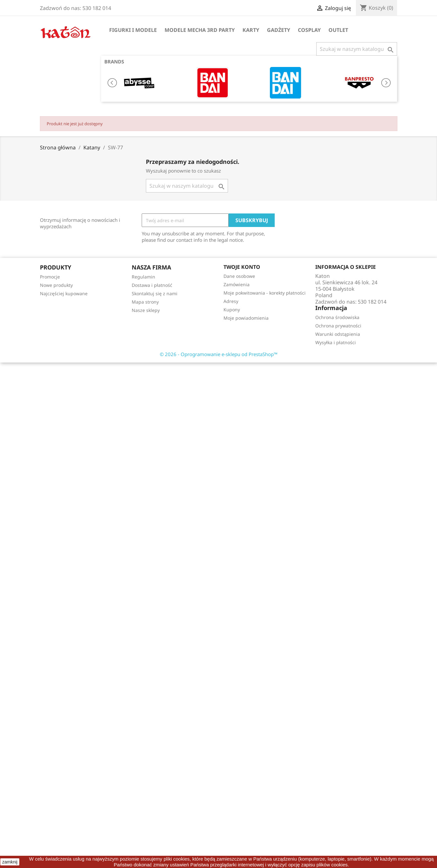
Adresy (231, 301)
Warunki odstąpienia (338, 334)
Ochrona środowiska (337, 317)
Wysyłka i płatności (336, 342)
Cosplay (309, 30)
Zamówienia (237, 284)
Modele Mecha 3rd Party (200, 30)
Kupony (232, 310)
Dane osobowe (239, 276)
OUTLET (338, 30)
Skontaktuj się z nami (155, 293)
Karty (251, 30)
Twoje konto (242, 267)
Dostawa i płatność (152, 285)
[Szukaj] (357, 49)
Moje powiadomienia (246, 318)
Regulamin (143, 277)
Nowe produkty (56, 285)
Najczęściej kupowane (64, 293)
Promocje (50, 277)
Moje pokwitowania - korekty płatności (265, 293)
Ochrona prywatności (338, 326)
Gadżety (279, 30)
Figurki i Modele (133, 30)
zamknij (10, 862)
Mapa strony (145, 302)
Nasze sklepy (146, 310)
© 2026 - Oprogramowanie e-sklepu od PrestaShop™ (219, 354)
